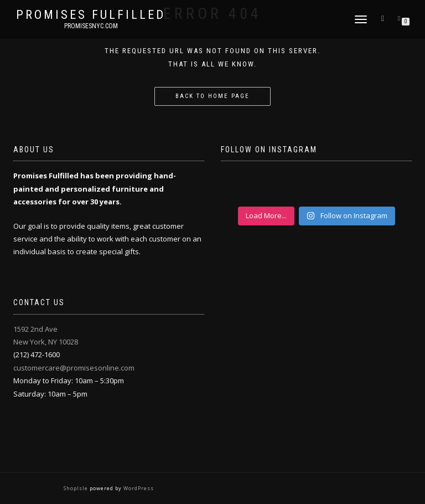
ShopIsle (77, 488)
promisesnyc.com (91, 26)
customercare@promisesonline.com (74, 368)
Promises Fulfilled (91, 15)
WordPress (138, 488)
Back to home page (212, 96)
